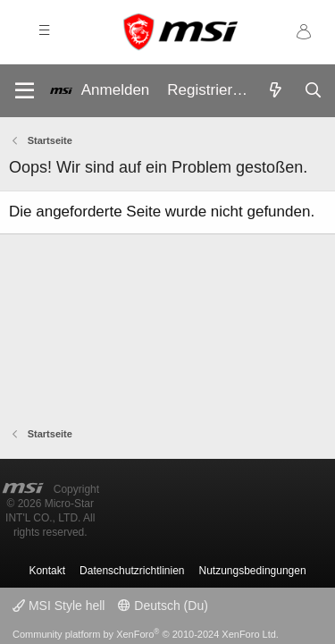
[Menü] (25, 91)
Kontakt (47, 571)
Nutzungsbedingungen (253, 571)
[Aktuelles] (275, 91)
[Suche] (313, 91)
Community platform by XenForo (146, 634)
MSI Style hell (59, 606)
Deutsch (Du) (163, 606)
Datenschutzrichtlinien (132, 571)
